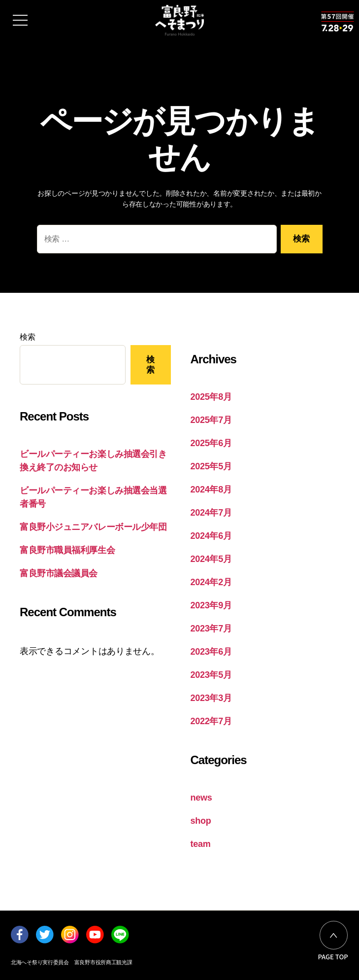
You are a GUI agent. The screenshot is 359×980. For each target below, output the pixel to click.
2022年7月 (211, 721)
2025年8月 (211, 397)
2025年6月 (211, 443)
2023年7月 (211, 629)
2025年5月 (211, 466)
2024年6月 (211, 536)
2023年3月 (211, 698)
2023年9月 (211, 605)
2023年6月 (211, 652)
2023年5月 (211, 675)
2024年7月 (211, 513)
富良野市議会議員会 (59, 573)
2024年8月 (211, 490)
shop (201, 821)
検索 (27, 337)
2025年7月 (211, 420)
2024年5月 (211, 559)
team (201, 844)
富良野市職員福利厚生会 (67, 550)
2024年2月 (211, 582)
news (201, 798)
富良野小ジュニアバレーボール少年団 (93, 527)
